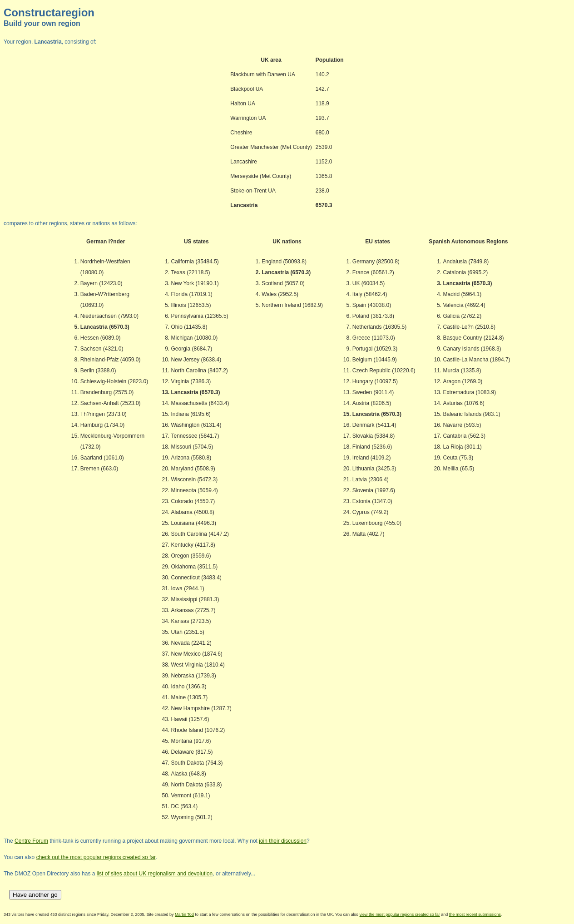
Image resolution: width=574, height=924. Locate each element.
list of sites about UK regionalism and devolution (155, 874)
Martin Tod (184, 914)
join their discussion (283, 841)
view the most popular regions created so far (400, 914)
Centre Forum (31, 841)
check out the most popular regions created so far (96, 857)
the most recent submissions (475, 914)
